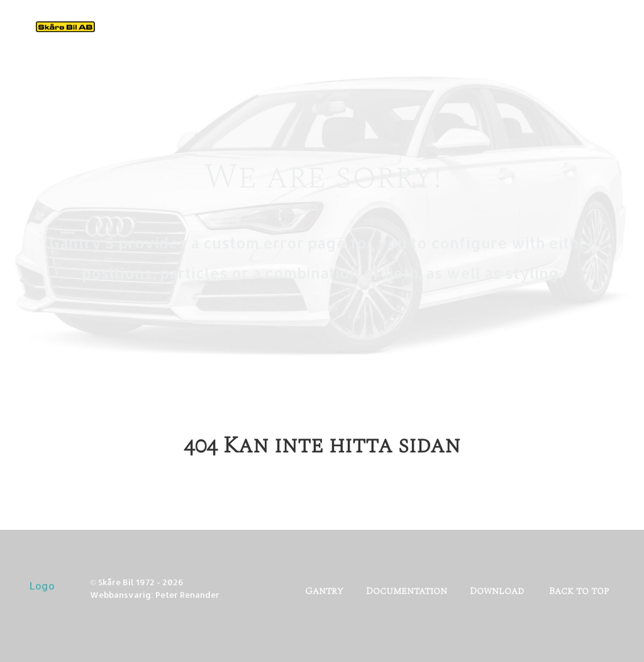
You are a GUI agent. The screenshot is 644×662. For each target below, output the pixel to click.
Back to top (579, 591)
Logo (42, 586)
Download (497, 591)
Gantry (324, 591)
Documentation (407, 591)
